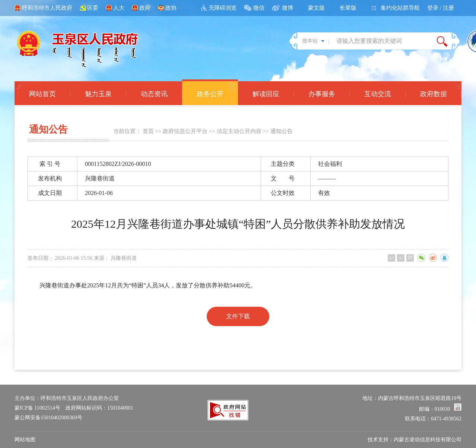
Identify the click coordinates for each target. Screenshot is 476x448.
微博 (288, 8)
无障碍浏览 (223, 8)
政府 (145, 8)
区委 (93, 8)
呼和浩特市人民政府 (47, 8)
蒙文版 (316, 8)
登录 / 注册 (441, 8)
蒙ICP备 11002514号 (37, 408)
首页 (148, 131)
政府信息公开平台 (185, 131)
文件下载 (238, 316)
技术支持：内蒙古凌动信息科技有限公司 (415, 440)
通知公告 (282, 131)
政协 (171, 8)
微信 (259, 8)
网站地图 (25, 440)
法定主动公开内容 (239, 131)
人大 (119, 8)
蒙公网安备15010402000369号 (48, 418)
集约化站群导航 (400, 8)
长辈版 (348, 8)
